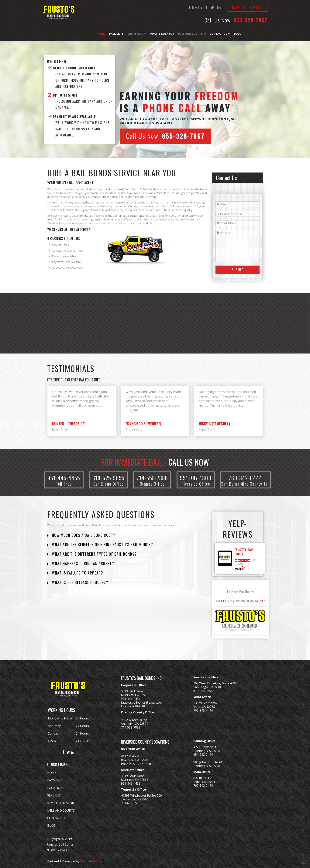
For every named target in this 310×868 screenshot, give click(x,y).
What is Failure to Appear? (77, 573)
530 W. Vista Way (205, 703)
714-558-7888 (152, 478)
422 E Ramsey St (205, 747)
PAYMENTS (55, 780)
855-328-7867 (250, 20)
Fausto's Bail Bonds (240, 592)
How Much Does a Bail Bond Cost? (83, 535)
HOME (52, 773)
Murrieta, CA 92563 (135, 695)
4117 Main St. (130, 756)
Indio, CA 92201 (204, 782)
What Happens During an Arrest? (83, 563)
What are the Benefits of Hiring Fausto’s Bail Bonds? (102, 545)
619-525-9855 (108, 478)
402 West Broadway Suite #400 (215, 683)
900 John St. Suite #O (208, 762)
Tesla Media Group (92, 861)
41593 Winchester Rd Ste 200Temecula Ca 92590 (141, 797)
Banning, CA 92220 (207, 751)
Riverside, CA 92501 (135, 760)
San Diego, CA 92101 (208, 687)
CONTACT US (57, 818)
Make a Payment (247, 7)
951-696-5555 (131, 803)
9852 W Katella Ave (134, 720)
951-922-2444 (203, 755)
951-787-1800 (196, 478)
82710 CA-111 (203, 778)
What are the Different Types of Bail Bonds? (94, 554)
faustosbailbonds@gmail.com (142, 702)
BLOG (51, 826)
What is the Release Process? (80, 582)
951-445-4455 (64, 478)
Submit (238, 270)
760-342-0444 (245, 478)
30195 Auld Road (133, 691)
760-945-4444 (203, 710)
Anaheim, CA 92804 (134, 724)
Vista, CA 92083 (204, 707)
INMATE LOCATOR (61, 803)
